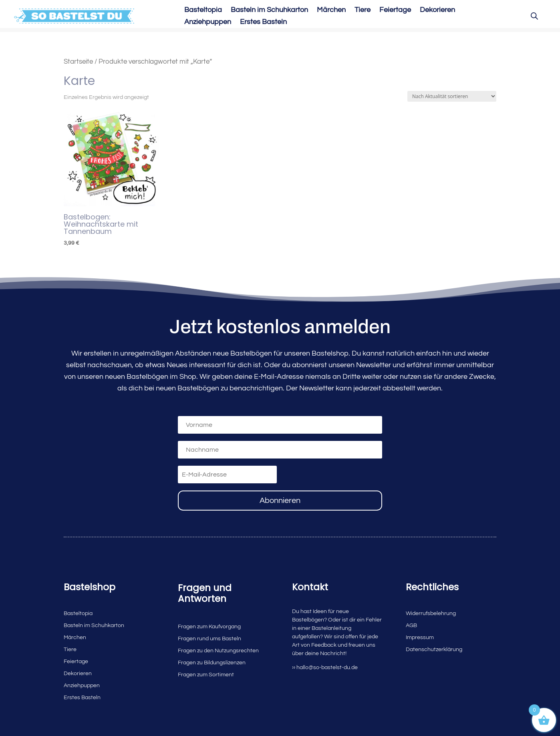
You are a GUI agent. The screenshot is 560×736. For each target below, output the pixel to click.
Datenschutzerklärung (434, 650)
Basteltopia (203, 10)
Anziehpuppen (208, 22)
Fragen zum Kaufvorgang (209, 627)
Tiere (363, 10)
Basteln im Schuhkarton (269, 10)
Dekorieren (437, 10)
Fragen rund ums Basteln (209, 639)
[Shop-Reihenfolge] (452, 96)
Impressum (420, 637)
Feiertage (395, 10)
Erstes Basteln (263, 22)
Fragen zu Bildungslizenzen (212, 663)
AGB (411, 625)
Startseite (78, 61)
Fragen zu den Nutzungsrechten (218, 651)
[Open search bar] (534, 16)
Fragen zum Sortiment (206, 675)
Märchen (331, 10)
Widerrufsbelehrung (431, 613)
